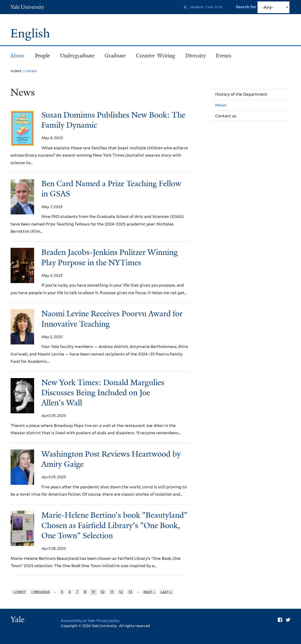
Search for (247, 7)
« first (20, 592)
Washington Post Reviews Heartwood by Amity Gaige (111, 459)
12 (121, 592)
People (42, 56)
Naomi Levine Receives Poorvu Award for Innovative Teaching (112, 319)
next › (149, 592)
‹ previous (40, 592)
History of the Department (241, 94)
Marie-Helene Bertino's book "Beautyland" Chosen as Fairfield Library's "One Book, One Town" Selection (114, 525)
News (221, 105)
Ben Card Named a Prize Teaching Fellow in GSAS (111, 189)
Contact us (226, 116)
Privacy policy (108, 621)
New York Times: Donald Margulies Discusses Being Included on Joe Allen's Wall (103, 393)
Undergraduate (77, 56)
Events (224, 56)
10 (103, 592)
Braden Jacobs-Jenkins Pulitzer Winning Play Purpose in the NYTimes (110, 257)
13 (130, 592)
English (32, 33)
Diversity (196, 56)
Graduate (115, 56)
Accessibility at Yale (78, 621)
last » (166, 592)
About (18, 56)
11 (112, 592)
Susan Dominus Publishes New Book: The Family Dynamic (113, 120)
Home (16, 71)
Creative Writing (156, 56)
